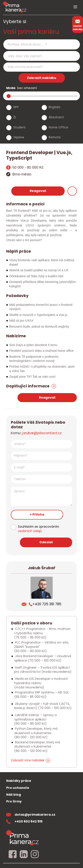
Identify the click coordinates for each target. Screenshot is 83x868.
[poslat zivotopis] (25, 604)
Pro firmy (14, 801)
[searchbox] (39, 45)
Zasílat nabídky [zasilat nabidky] (78, 24)
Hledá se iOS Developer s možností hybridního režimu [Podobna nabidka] (41, 683)
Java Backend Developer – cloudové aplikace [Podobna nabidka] (43, 658)
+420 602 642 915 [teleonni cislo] (24, 821)
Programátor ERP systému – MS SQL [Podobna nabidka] (41, 694)
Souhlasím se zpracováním (39, 529)
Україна (19, 137)
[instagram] (35, 854)
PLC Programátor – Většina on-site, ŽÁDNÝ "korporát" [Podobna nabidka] (41, 647)
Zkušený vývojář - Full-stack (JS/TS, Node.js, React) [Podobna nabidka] (43, 706)
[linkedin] (24, 854)
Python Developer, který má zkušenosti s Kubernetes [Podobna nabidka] (36, 733)
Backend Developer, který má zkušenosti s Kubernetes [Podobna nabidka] (37, 747)
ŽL (15, 117)
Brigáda (54, 107)
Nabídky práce (19, 781)
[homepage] (22, 838)
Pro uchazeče (18, 788)
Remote (55, 137)
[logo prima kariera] (15, 7)
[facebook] (13, 854)
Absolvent (56, 117)
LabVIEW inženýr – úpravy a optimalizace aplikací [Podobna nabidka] (35, 719)
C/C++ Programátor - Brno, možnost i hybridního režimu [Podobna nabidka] (42, 633)
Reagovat (38, 191)
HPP (16, 107)
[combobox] (42, 44)
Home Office (58, 127)
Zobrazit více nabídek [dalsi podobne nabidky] (31, 760)
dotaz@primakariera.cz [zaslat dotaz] (31, 815)
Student (19, 127)
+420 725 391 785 (45, 604)
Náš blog (14, 795)
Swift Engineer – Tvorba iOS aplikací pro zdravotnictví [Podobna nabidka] (43, 670)
